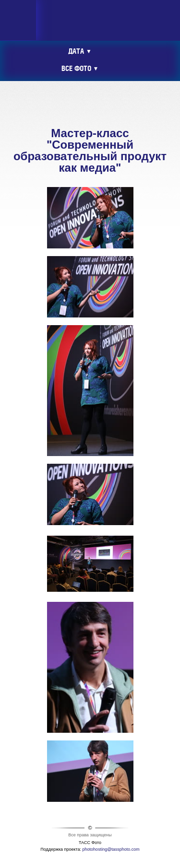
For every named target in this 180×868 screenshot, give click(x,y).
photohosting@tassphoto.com (111, 849)
